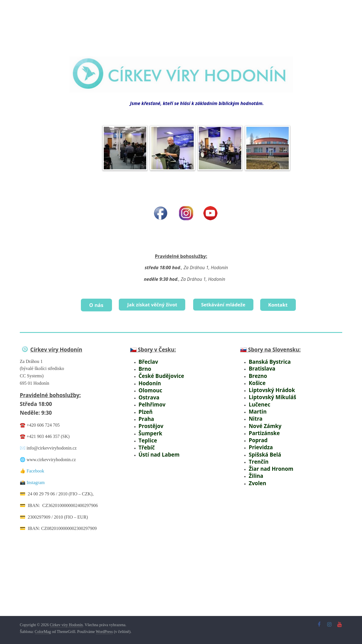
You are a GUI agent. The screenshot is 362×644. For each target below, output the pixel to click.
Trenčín (257, 458)
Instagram (36, 482)
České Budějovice (158, 375)
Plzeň (145, 409)
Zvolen (256, 478)
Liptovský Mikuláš (270, 396)
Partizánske (262, 430)
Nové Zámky (263, 423)
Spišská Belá (263, 451)
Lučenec (258, 402)
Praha (146, 416)
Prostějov (149, 423)
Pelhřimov (150, 402)
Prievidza (259, 444)
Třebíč (146, 444)
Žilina (255, 471)
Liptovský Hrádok (269, 389)
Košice (256, 382)
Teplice (146, 437)
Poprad (257, 437)
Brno (144, 368)
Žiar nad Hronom (269, 464)
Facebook (35, 470)
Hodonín (148, 382)
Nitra (255, 416)
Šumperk (149, 430)
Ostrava (148, 396)
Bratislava (260, 368)
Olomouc (149, 389)
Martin (257, 409)
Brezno (257, 375)
